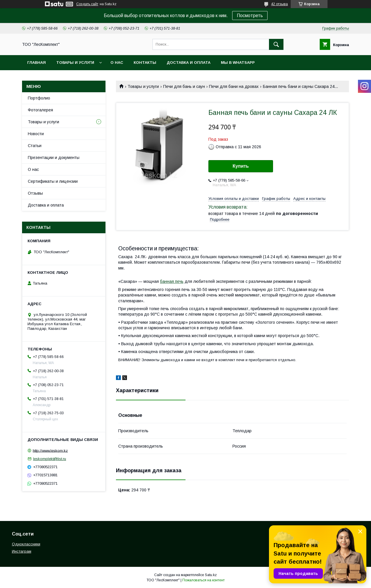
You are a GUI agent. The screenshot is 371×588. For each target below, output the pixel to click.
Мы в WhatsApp (238, 63)
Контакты (145, 63)
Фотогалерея (40, 110)
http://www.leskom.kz (50, 450)
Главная (37, 63)
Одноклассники (26, 544)
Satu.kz (211, 575)
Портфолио (39, 98)
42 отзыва (279, 4)
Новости (36, 134)
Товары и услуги (75, 63)
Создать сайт (87, 4)
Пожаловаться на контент (203, 580)
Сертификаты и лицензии (53, 181)
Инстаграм (22, 551)
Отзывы (35, 193)
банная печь (172, 281)
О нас (117, 63)
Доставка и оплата (189, 63)
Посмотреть (250, 16)
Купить (241, 166)
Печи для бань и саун (184, 86)
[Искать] (276, 44)
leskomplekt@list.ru (50, 459)
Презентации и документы (54, 158)
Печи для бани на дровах (234, 86)
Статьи (35, 146)
